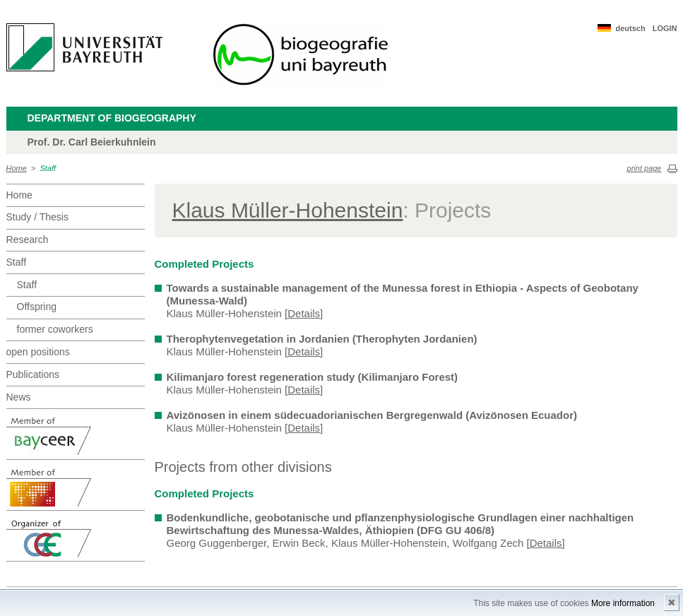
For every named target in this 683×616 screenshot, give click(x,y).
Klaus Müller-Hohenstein (288, 210)
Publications (33, 374)
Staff (48, 168)
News (19, 397)
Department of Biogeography (112, 118)
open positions (38, 352)
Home (17, 168)
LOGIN (665, 28)
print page (645, 168)
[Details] (304, 313)
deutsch (630, 28)
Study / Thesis (37, 217)
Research (28, 239)
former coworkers (55, 329)
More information (623, 603)
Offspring (37, 307)
